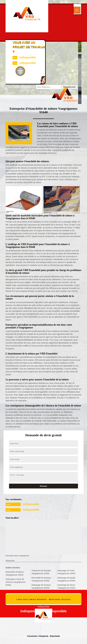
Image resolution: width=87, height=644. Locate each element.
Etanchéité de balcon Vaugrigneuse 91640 (15, 573)
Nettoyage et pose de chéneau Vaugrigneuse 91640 (15, 582)
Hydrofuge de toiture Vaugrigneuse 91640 (66, 586)
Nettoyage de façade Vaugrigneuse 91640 (66, 579)
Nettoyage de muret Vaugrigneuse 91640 (66, 572)
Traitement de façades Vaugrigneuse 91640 (41, 572)
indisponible (31, 504)
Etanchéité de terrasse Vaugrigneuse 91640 (41, 579)
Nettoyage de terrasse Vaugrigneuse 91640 (41, 586)
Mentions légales (60, 600)
